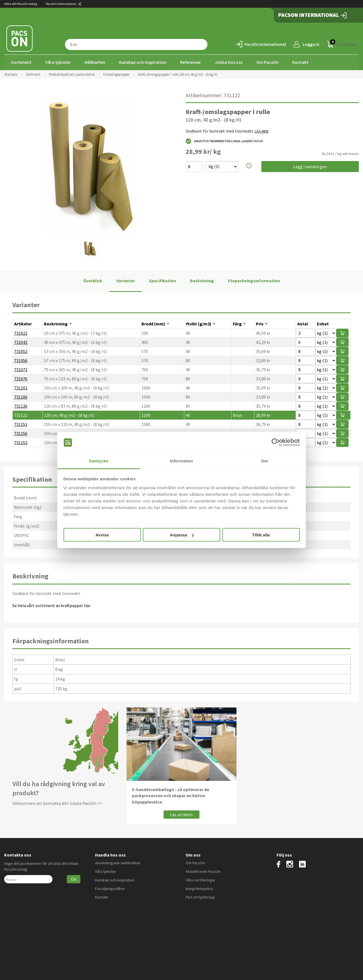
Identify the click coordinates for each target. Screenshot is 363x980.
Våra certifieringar (201, 879)
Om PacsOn (267, 62)
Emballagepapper (116, 74)
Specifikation (162, 280)
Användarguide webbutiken (118, 862)
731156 (21, 433)
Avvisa (102, 535)
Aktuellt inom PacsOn (203, 871)
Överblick (93, 280)
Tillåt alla (261, 535)
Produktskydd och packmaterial (72, 74)
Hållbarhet (95, 62)
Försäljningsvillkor (110, 888)
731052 (21, 351)
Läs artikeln (181, 814)
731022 (21, 333)
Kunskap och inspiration (143, 62)
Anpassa (182, 535)
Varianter (126, 280)
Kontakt (300, 62)
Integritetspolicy (199, 888)
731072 (21, 369)
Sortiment (21, 62)
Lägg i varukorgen (310, 166)
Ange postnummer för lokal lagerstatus (224, 141)
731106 (21, 396)
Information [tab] (181, 461)
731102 (21, 387)
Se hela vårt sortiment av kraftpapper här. (52, 605)
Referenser (190, 62)
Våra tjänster (58, 62)
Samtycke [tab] (99, 461)
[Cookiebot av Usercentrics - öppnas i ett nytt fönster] (276, 442)
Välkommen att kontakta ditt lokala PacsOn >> (57, 803)
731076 (21, 378)
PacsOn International (64, 4)
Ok (74, 879)
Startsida (11, 74)
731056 (21, 360)
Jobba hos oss (229, 62)
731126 (21, 405)
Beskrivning (202, 280)
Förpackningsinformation (254, 280)
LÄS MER (262, 131)
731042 (21, 342)
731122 (21, 415)
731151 (21, 424)
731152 (21, 442)
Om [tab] (264, 461)
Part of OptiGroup (200, 897)
